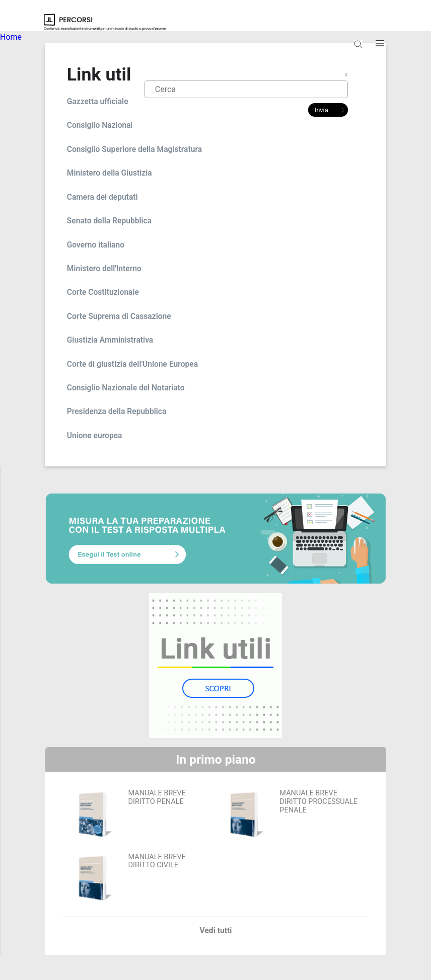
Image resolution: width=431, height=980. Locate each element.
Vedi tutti (216, 931)
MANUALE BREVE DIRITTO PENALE (157, 797)
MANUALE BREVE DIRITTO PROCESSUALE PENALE (318, 801)
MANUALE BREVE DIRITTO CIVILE (157, 861)
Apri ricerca (358, 48)
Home (11, 37)
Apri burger (380, 48)
